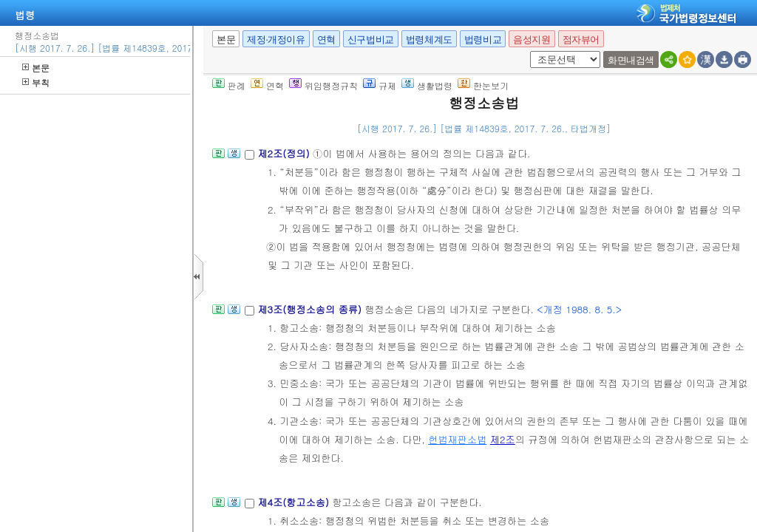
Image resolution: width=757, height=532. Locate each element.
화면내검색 (631, 60)
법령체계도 (429, 40)
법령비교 (483, 40)
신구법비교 (371, 40)
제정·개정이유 (276, 40)
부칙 (36, 82)
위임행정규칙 (323, 85)
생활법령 (427, 85)
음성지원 (532, 40)
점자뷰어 (581, 40)
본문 (36, 68)
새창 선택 (527, 51)
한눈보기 (483, 85)
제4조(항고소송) (295, 502)
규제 (380, 85)
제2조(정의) (285, 153)
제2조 (503, 439)
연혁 (326, 40)
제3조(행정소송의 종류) (311, 309)
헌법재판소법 (457, 439)
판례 (229, 85)
